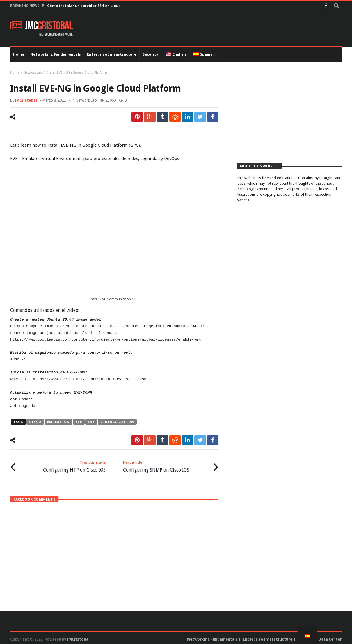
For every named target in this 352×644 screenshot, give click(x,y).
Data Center (330, 637)
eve (79, 422)
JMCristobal (26, 100)
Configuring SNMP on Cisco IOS (156, 465)
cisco (35, 422)
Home (15, 73)
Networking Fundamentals (212, 637)
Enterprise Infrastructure (268, 637)
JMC (41, 26)
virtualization (117, 422)
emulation (58, 422)
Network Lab (33, 73)
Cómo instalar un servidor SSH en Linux (84, 6)
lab (91, 422)
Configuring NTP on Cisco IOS (74, 465)
